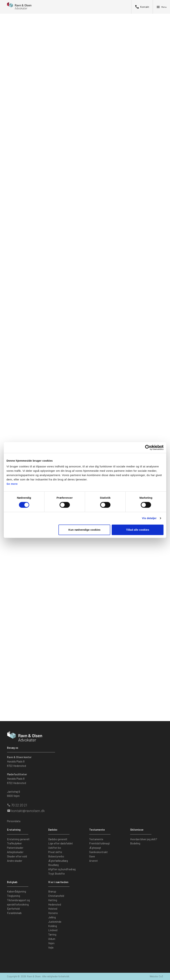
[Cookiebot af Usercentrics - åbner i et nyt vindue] (148, 448)
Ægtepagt (95, 848)
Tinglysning (14, 896)
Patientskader (15, 848)
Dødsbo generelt (58, 839)
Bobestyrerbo (56, 856)
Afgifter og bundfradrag (62, 869)
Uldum (52, 939)
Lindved (53, 930)
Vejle (51, 947)
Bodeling (135, 843)
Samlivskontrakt (98, 852)
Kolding (53, 926)
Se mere (12, 484)
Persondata (14, 821)
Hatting (53, 900)
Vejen (51, 943)
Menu (161, 7)
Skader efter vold (17, 856)
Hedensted (55, 904)
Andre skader (15, 861)
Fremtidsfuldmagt (100, 843)
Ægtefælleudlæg (58, 861)
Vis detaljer (149, 518)
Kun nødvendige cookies (84, 530)
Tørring (52, 934)
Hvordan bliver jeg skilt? (144, 839)
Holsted (53, 909)
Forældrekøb (14, 913)
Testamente (96, 839)
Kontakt (142, 7)
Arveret (93, 861)
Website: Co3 (156, 976)
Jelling (52, 917)
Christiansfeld (56, 896)
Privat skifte (55, 852)
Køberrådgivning (17, 891)
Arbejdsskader (15, 852)
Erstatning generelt (18, 839)
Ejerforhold (13, 909)
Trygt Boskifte (56, 874)
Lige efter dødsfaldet (61, 843)
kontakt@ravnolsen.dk (28, 811)
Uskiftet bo (55, 848)
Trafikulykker (14, 843)
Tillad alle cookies (138, 530)
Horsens (53, 913)
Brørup (52, 891)
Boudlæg (53, 865)
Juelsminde (55, 922)
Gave (92, 856)
